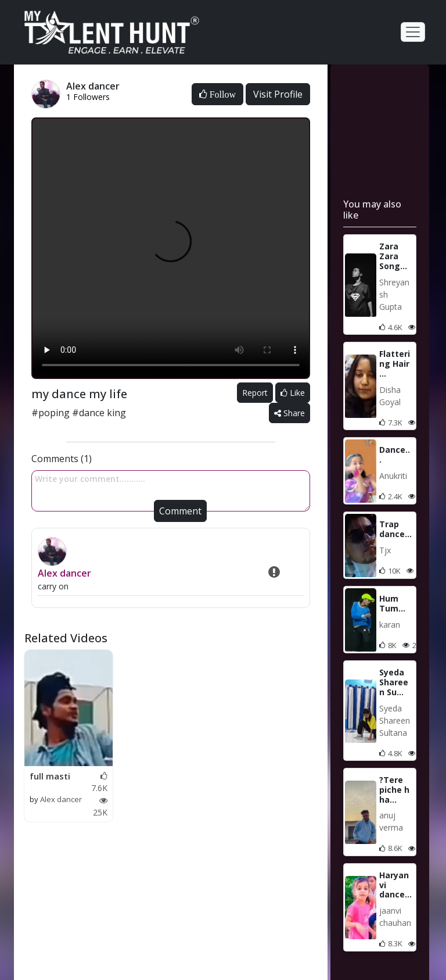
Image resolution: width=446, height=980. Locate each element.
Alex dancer (64, 573)
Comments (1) (62, 459)
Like (293, 393)
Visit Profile (278, 94)
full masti (50, 776)
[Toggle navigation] (413, 32)
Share (289, 413)
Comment (180, 511)
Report (255, 393)
